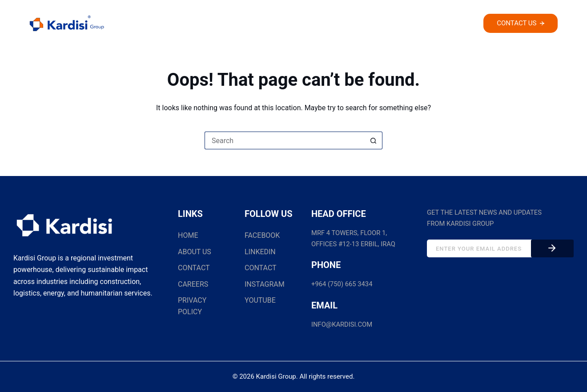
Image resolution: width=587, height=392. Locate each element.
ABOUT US (195, 252)
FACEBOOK (262, 235)
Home (202, 24)
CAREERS (193, 284)
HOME (188, 235)
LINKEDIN (260, 252)
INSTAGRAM (265, 284)
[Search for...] (285, 140)
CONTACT (194, 268)
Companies (307, 24)
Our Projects (371, 24)
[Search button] (374, 140)
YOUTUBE (260, 300)
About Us (246, 24)
